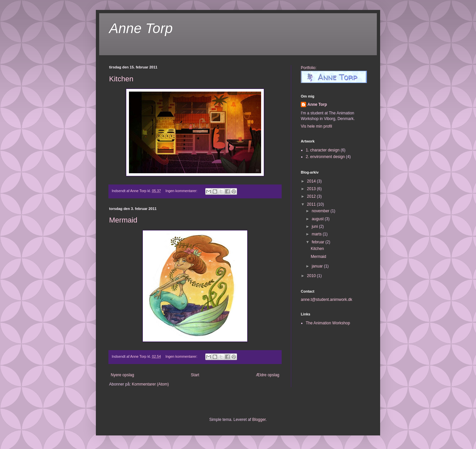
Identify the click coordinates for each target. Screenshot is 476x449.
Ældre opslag (268, 375)
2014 (312, 181)
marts (317, 234)
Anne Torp (141, 28)
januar (318, 266)
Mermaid (123, 220)
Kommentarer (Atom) (150, 384)
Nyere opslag (122, 375)
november (321, 211)
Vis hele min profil (317, 126)
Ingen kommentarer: (182, 191)
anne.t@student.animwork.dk (327, 300)
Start (195, 375)
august (318, 219)
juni (315, 226)
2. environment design (325, 157)
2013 (312, 189)
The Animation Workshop (328, 323)
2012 (312, 196)
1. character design (323, 150)
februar (318, 242)
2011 (312, 204)
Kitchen (121, 79)
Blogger (259, 420)
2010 (312, 276)
